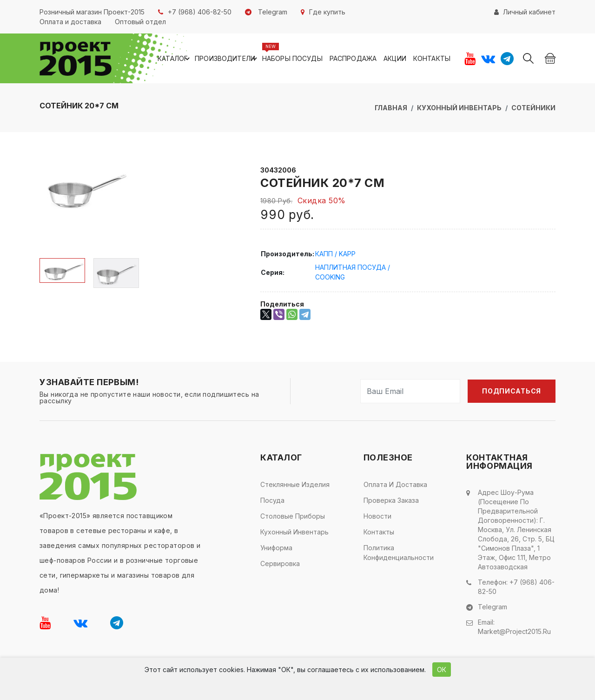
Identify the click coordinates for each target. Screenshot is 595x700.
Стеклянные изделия (295, 484)
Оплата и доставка (395, 484)
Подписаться (512, 391)
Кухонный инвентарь (459, 108)
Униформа (276, 548)
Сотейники (533, 108)
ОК (442, 670)
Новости (377, 516)
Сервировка (280, 563)
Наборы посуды (292, 58)
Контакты (432, 58)
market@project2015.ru (514, 631)
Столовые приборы (293, 516)
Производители (227, 59)
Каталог (175, 59)
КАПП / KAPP (335, 254)
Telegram (493, 607)
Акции (395, 58)
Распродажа (353, 58)
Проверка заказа (391, 500)
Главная (391, 108)
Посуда (272, 500)
